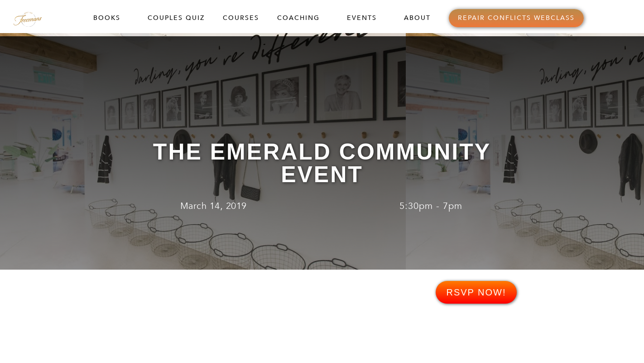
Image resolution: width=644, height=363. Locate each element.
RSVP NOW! (476, 292)
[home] (37, 18)
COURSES (241, 18)
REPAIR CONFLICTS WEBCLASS (516, 18)
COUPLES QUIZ (176, 18)
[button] (111, 18)
